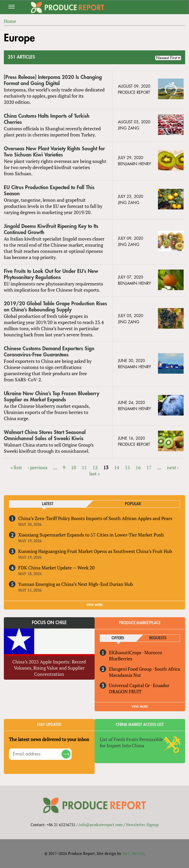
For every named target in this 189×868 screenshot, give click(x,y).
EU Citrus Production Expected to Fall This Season (49, 191)
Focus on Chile (49, 623)
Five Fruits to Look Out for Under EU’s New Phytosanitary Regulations (51, 274)
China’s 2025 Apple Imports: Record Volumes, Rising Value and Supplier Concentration (49, 668)
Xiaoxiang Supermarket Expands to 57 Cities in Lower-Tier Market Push (91, 535)
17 (149, 467)
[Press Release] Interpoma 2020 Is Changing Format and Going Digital (53, 80)
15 (127, 467)
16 (138, 467)
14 (117, 467)
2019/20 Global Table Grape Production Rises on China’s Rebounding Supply (55, 307)
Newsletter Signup (142, 825)
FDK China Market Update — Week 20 (56, 568)
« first (16, 467)
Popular (133, 504)
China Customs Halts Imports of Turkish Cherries (47, 119)
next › (173, 467)
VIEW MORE (95, 605)
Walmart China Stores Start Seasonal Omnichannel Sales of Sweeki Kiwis (45, 435)
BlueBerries (121, 659)
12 (95, 467)
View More (140, 707)
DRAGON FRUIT (125, 691)
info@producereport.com (101, 825)
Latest (48, 504)
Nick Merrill (133, 853)
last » (94, 474)
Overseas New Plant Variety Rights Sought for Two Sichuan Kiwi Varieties (54, 152)
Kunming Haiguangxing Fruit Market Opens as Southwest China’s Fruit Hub (95, 551)
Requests (158, 638)
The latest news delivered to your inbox (49, 739)
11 (84, 467)
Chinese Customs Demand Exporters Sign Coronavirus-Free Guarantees (49, 352)
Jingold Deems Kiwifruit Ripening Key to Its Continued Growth (51, 229)
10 (74, 467)
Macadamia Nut (125, 675)
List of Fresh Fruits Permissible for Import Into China (131, 742)
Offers (118, 638)
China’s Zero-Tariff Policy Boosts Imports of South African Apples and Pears (95, 518)
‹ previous (38, 467)
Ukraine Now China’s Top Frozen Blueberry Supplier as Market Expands (52, 397)
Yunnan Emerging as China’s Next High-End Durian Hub (76, 584)
